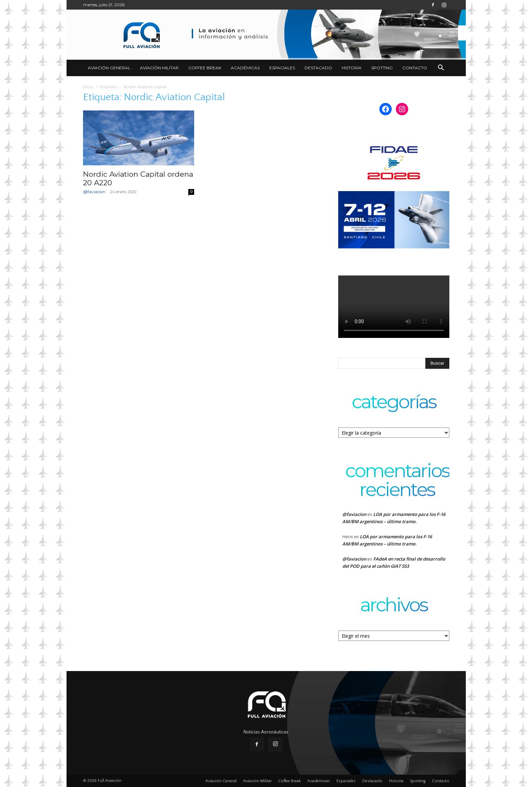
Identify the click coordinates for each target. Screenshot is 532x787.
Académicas (245, 68)
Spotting (382, 68)
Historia (352, 68)
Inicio (88, 87)
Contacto (415, 68)
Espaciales (282, 68)
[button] (441, 68)
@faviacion (94, 192)
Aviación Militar (159, 68)
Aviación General (109, 68)
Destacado (318, 68)
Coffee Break (205, 68)
